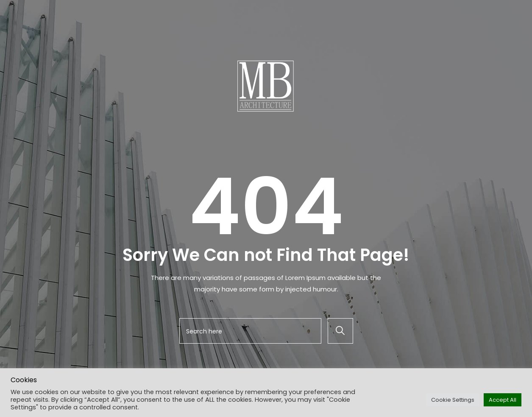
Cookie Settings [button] (453, 400)
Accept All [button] (503, 400)
